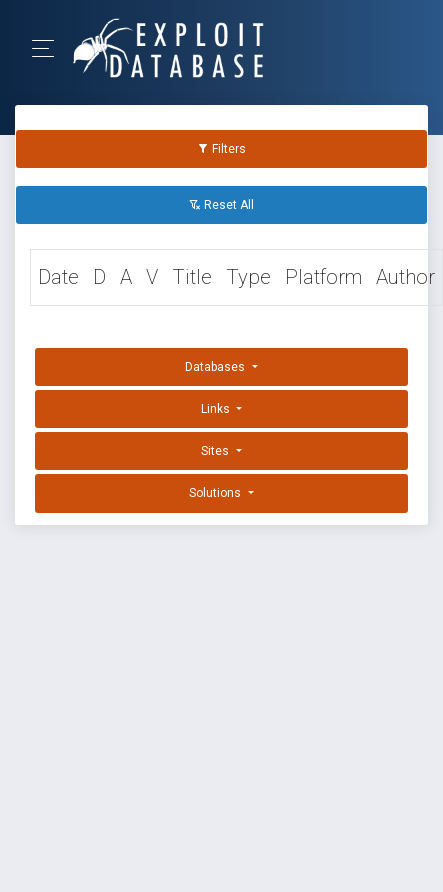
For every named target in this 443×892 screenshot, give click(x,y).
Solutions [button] (216, 493)
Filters (221, 149)
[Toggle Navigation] (49, 48)
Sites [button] (216, 451)
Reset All (221, 205)
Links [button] (217, 409)
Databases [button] (216, 367)
